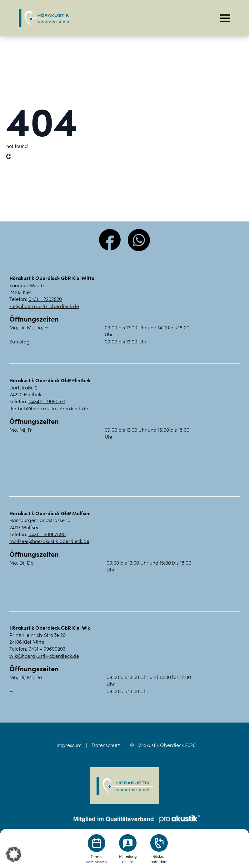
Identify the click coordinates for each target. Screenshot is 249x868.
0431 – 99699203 (47, 648)
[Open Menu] (225, 18)
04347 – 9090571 (47, 401)
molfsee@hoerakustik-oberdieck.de (49, 541)
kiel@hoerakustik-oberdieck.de (44, 306)
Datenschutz (106, 745)
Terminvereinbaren (97, 859)
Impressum (69, 745)
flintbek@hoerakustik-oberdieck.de (49, 408)
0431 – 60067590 (47, 534)
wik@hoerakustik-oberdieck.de (44, 656)
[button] (14, 854)
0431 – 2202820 (45, 299)
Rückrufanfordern (159, 859)
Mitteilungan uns (128, 859)
